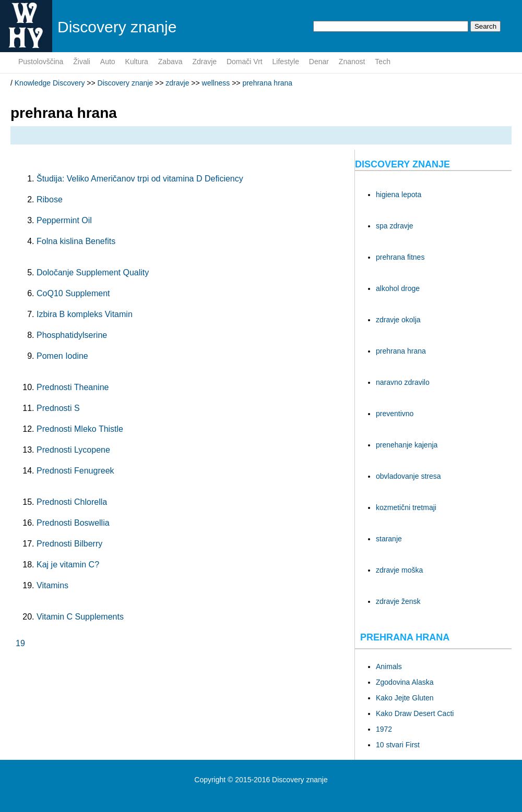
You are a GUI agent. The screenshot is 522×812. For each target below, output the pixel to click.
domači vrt (245, 62)
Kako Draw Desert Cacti (415, 713)
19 (20, 643)
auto (108, 62)
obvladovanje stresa (408, 476)
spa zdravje (395, 226)
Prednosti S (58, 408)
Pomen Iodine (62, 356)
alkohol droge (398, 288)
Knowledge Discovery (50, 83)
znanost (352, 62)
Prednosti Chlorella (72, 502)
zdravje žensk (398, 601)
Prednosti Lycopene (73, 450)
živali (82, 62)
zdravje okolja (398, 320)
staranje (389, 539)
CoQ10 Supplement (73, 293)
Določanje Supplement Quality (93, 272)
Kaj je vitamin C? (68, 565)
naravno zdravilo (403, 382)
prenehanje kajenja (407, 445)
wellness (216, 83)
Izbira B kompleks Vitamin (85, 314)
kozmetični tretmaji (406, 507)
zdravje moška (399, 570)
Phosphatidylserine (72, 335)
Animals (389, 666)
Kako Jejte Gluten (405, 698)
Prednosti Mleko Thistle (80, 429)
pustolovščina (41, 62)
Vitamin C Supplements (80, 617)
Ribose (50, 199)
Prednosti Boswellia (73, 523)
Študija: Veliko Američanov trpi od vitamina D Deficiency (140, 179)
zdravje (204, 62)
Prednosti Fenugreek (75, 471)
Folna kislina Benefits (76, 241)
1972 (384, 729)
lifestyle (286, 62)
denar (319, 62)
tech (383, 62)
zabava (170, 62)
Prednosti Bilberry (69, 544)
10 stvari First (398, 745)
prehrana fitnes (400, 257)
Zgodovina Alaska (405, 682)
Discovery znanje (126, 83)
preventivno (395, 414)
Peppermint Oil (64, 220)
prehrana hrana (267, 83)
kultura (137, 62)
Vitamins (52, 585)
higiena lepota (399, 195)
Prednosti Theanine (73, 387)
